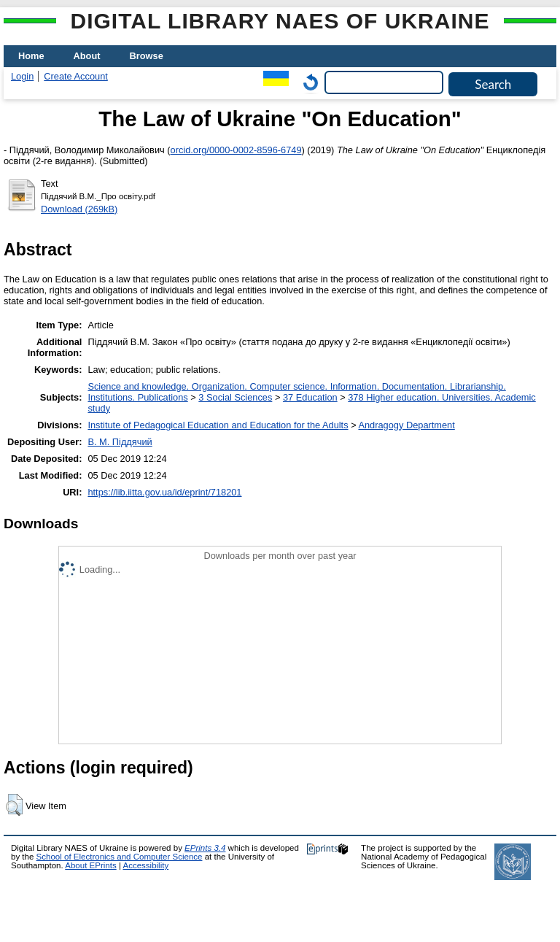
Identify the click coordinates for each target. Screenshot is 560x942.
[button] (14, 805)
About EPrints (90, 865)
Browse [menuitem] (147, 56)
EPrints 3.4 (205, 848)
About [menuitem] (87, 56)
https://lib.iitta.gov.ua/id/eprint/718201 (164, 492)
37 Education (310, 397)
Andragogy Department (406, 425)
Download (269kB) (79, 209)
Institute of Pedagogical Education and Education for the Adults (218, 425)
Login (22, 76)
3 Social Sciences (235, 397)
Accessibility (145, 865)
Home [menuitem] (31, 56)
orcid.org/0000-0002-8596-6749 (236, 150)
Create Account (76, 76)
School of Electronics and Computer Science (120, 857)
